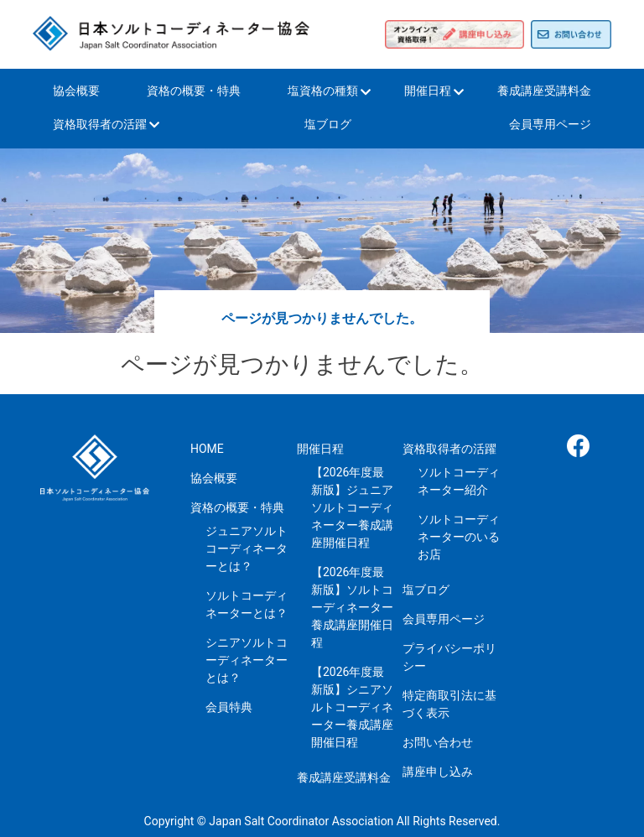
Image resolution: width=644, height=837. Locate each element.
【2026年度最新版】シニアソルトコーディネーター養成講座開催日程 (352, 707)
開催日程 (428, 91)
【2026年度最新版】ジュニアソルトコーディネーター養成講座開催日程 (352, 507)
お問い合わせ (438, 742)
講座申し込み (438, 772)
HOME (207, 449)
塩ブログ (328, 124)
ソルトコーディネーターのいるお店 (459, 537)
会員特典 (229, 707)
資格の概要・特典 (194, 91)
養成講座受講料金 (544, 91)
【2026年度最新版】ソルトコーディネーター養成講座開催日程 (352, 607)
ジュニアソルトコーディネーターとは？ (247, 548)
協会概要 (76, 91)
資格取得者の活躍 (100, 124)
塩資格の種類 (323, 91)
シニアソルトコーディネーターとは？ (247, 660)
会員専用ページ (550, 124)
